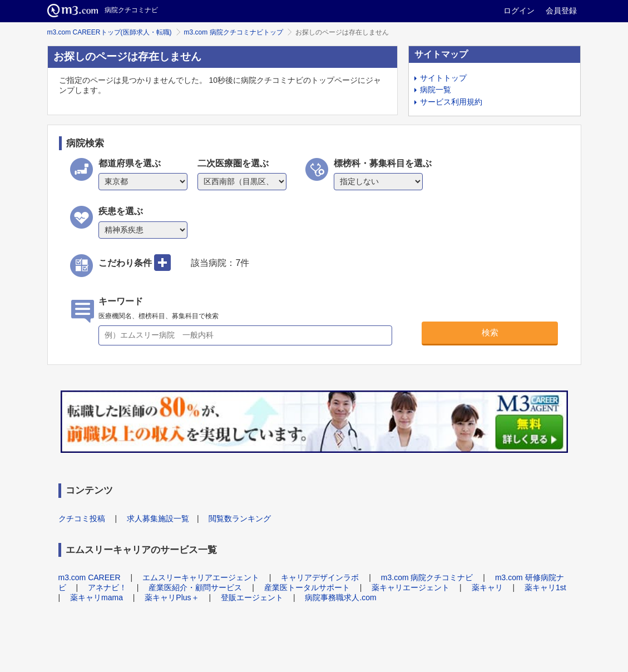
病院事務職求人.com (340, 597)
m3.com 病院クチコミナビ (427, 577)
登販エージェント (252, 597)
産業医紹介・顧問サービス (195, 587)
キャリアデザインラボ (320, 577)
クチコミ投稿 (82, 518)
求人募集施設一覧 (158, 518)
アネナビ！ (107, 587)
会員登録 (561, 11)
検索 (490, 332)
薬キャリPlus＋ (172, 597)
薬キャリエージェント (411, 587)
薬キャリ (487, 587)
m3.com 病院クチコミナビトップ (234, 32)
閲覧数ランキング (240, 518)
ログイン (519, 11)
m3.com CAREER (90, 577)
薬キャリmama (97, 597)
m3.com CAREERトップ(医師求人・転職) (110, 32)
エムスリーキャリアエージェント (201, 577)
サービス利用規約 (451, 102)
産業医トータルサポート (307, 587)
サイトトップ (443, 78)
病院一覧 (436, 90)
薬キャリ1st (545, 587)
